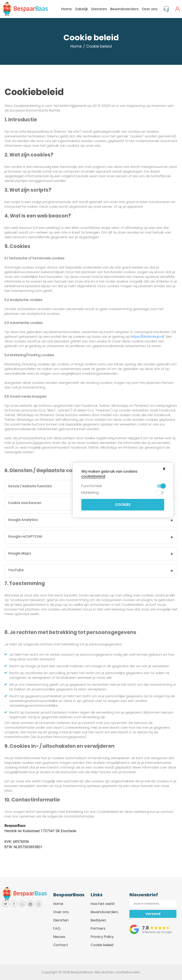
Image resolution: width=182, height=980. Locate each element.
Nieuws (59, 937)
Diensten (99, 9)
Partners (98, 928)
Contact (61, 945)
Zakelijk (82, 9)
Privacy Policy (102, 937)
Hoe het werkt (103, 904)
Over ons (150, 9)
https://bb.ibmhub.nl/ (148, 336)
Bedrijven (98, 920)
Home (66, 9)
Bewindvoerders (124, 9)
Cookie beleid (102, 945)
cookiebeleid (93, 476)
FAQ (57, 928)
